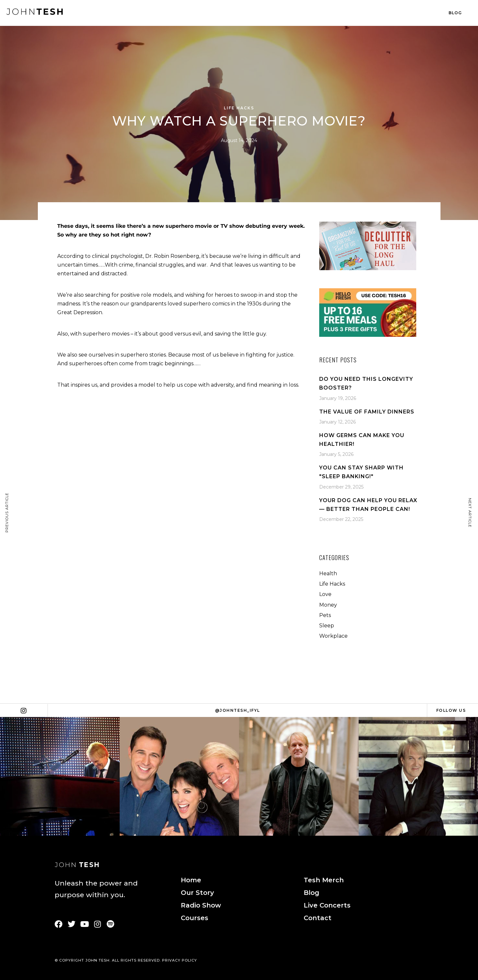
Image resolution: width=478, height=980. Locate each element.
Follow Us (451, 710)
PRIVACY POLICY (179, 960)
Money (328, 605)
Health (328, 573)
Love (325, 594)
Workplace (333, 636)
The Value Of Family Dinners (367, 412)
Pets (325, 615)
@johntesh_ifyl (238, 710)
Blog (455, 13)
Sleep (327, 626)
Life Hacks (239, 108)
